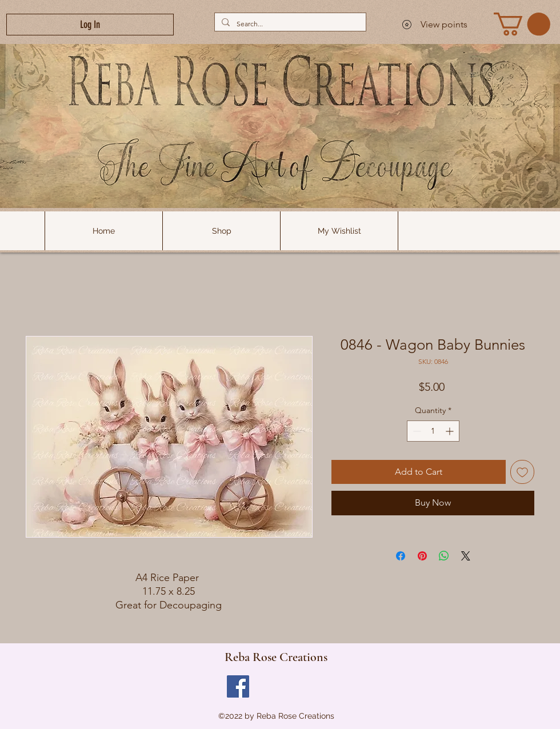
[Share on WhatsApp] (444, 556)
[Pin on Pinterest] (422, 556)
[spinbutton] (433, 431)
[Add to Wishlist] (522, 472)
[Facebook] (238, 686)
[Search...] (289, 24)
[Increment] (451, 431)
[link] (522, 24)
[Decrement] (416, 431)
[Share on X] (466, 556)
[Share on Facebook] (401, 556)
